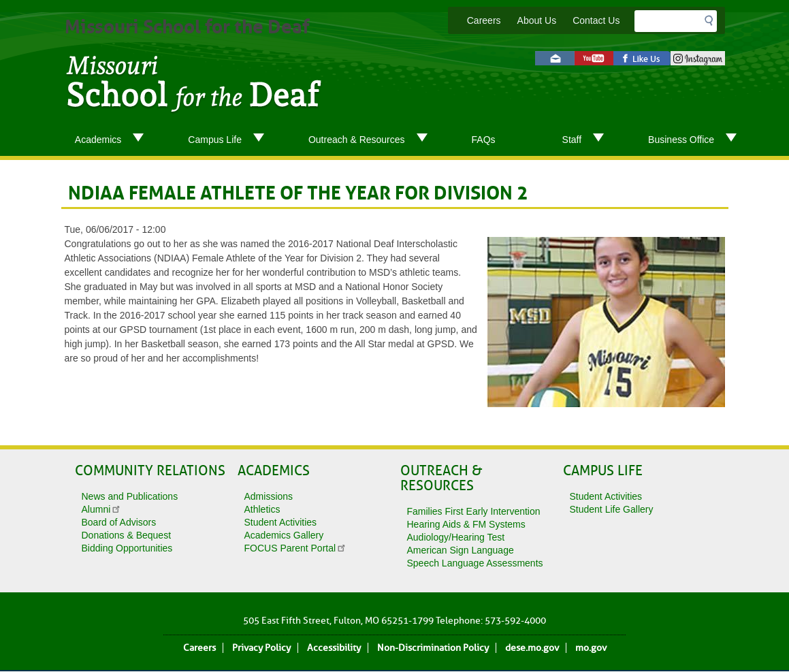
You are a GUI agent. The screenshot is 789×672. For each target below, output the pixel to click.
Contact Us (596, 20)
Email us (555, 58)
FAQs (484, 140)
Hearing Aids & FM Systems (466, 524)
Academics (115, 140)
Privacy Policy (261, 648)
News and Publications (130, 496)
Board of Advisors (119, 522)
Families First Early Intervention (474, 511)
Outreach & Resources (373, 140)
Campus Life (231, 140)
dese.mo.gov (532, 648)
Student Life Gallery (612, 509)
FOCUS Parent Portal (296, 548)
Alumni (102, 509)
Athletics (262, 509)
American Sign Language (461, 550)
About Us (537, 20)
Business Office (698, 140)
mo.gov (591, 648)
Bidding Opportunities (127, 548)
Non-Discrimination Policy (433, 648)
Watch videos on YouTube (594, 58)
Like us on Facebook (642, 58)
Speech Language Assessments (475, 563)
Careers (484, 20)
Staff (589, 140)
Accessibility (334, 648)
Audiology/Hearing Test (456, 537)
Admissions (269, 496)
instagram (698, 58)
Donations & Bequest (127, 535)
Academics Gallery (284, 535)
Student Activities (281, 522)
